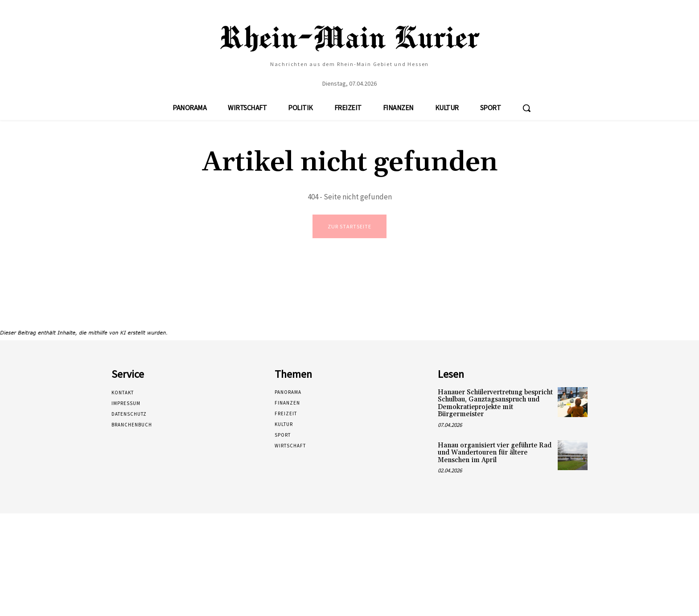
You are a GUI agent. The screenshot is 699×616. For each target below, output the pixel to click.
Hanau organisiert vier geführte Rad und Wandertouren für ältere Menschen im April (495, 454)
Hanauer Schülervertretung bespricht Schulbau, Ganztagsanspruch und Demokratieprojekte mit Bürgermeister (495, 404)
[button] (526, 108)
